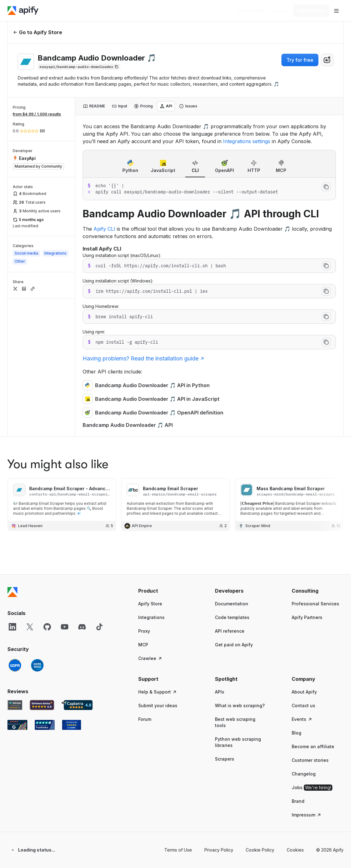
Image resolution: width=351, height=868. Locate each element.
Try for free (300, 60)
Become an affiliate (313, 609)
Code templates (232, 480)
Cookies (295, 712)
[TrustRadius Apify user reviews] (45, 587)
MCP (143, 507)
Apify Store (150, 466)
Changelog (304, 636)
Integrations (151, 480)
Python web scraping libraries (238, 605)
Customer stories (310, 623)
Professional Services (315, 466)
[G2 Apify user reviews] (17, 587)
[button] (164, 453)
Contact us (303, 568)
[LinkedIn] (12, 489)
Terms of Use (178, 712)
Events (302, 582)
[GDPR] (15, 528)
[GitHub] (47, 489)
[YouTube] (65, 489)
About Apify (304, 554)
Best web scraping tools (235, 585)
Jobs (312, 650)
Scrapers (225, 621)
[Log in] (280, 11)
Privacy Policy (219, 712)
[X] (30, 489)
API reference (230, 493)
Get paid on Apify (234, 507)
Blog (296, 595)
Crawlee (150, 521)
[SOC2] (37, 528)
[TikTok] (99, 489)
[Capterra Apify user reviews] (77, 567)
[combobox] (327, 60)
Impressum (307, 677)
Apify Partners (307, 480)
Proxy (144, 493)
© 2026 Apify (330, 712)
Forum (145, 582)
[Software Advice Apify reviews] (42, 567)
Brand (298, 664)
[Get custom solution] (250, 11)
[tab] (94, 106)
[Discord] (82, 489)
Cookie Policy (260, 712)
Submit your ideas (158, 568)
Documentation (232, 466)
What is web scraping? (240, 568)
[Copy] (79, 67)
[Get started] (311, 11)
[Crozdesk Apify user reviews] (72, 587)
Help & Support (158, 554)
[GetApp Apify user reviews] (15, 567)
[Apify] (23, 11)
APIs (220, 554)
